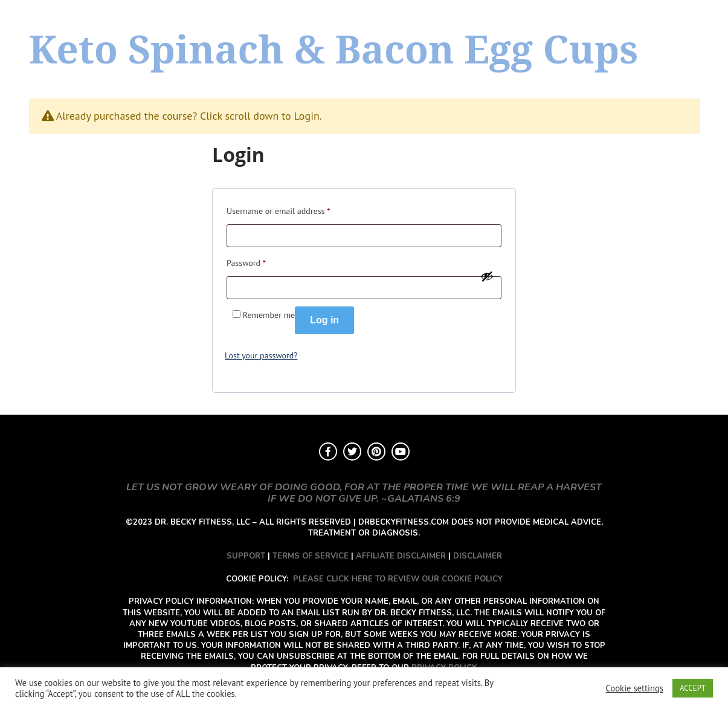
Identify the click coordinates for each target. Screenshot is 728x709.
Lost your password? (261, 355)
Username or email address (278, 209)
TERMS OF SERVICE (311, 556)
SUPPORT (246, 556)
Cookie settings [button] (635, 688)
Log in (324, 320)
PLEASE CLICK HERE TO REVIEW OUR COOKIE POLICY (398, 579)
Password (246, 261)
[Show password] (487, 276)
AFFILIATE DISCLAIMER (401, 556)
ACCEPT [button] (693, 688)
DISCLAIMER (478, 556)
